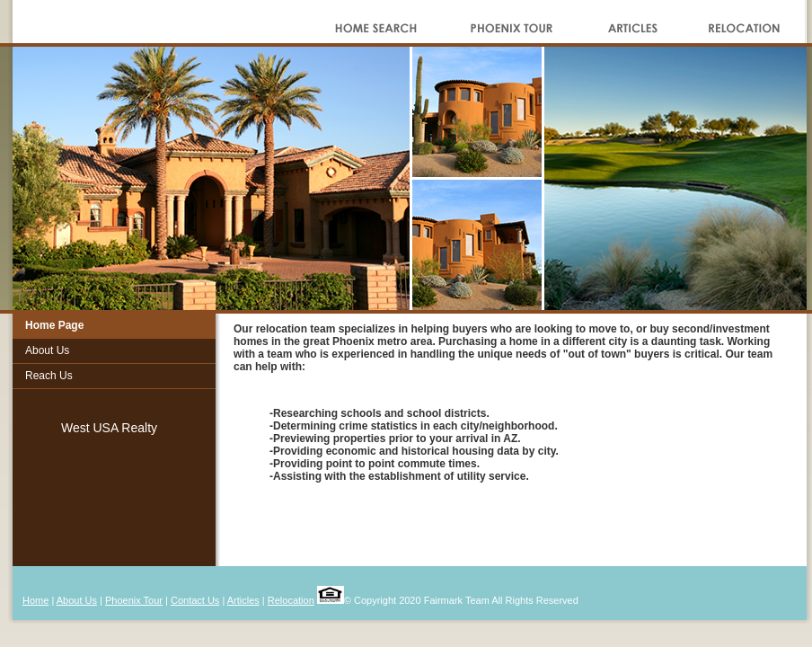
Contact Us (195, 600)
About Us (47, 350)
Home (35, 600)
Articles (243, 600)
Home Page (54, 325)
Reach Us (49, 376)
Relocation (291, 600)
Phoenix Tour (134, 600)
